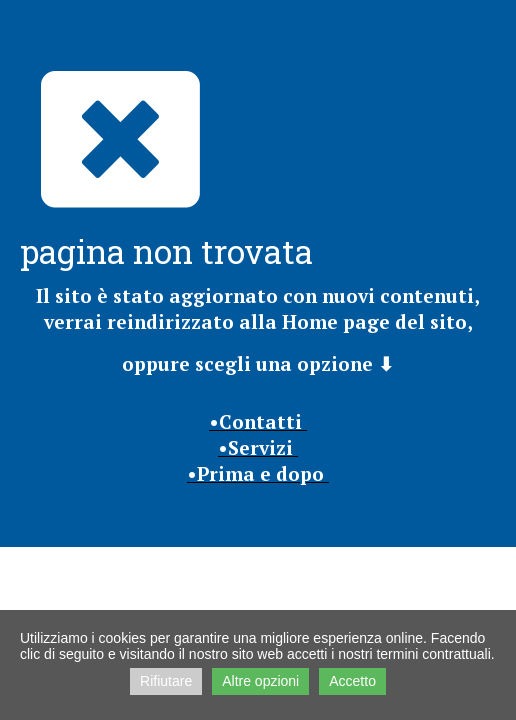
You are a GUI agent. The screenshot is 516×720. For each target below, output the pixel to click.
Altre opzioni (260, 681)
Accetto (352, 681)
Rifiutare (166, 681)
